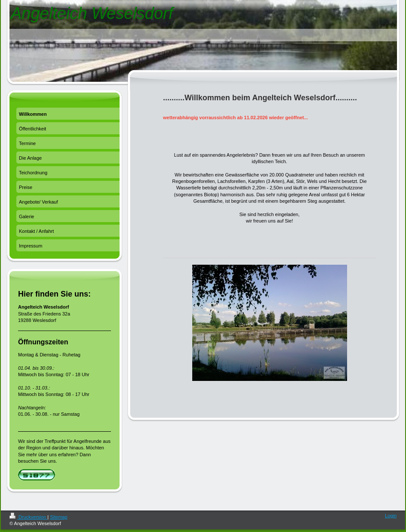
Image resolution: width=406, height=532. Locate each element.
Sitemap (58, 517)
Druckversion (28, 517)
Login (391, 516)
